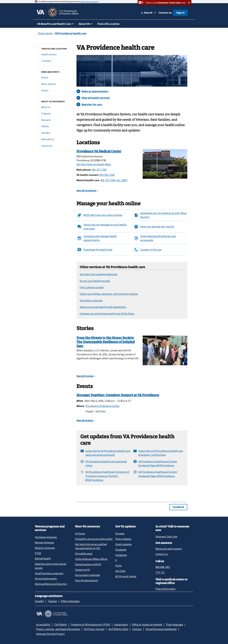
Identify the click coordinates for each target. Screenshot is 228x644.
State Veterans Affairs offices (91, 559)
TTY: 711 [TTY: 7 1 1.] (160, 572)
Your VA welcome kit (87, 580)
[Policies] (56, 126)
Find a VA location (165, 589)
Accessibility (43, 625)
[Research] (56, 120)
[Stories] (56, 91)
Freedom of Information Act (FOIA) (90, 625)
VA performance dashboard (161, 629)
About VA (84, 24)
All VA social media (126, 576)
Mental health (43, 559)
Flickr (119, 566)
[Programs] (56, 114)
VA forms (80, 534)
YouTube (120, 571)
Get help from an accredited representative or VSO (91, 546)
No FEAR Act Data (118, 629)
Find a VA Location (108, 24)
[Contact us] (56, 146)
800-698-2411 (163, 567)
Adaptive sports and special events (51, 566)
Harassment (121, 625)
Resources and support (169, 549)
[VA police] (56, 133)
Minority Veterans (45, 548)
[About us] (56, 107)
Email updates (123, 544)
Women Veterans (44, 543)
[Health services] (56, 55)
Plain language (175, 625)
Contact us (165, 13)
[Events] (56, 78)
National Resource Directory (51, 584)
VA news (120, 534)
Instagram (121, 555)
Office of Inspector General (147, 625)
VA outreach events (46, 579)
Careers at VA (82, 570)
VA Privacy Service (94, 629)
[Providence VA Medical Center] (165, 164)
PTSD (38, 553)
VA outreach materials (88, 575)
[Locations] (56, 61)
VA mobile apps (84, 554)
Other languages (70, 601)
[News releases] (56, 84)
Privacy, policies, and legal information (58, 629)
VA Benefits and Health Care (54, 24)
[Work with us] (56, 139)
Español (39, 601)
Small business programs (49, 573)
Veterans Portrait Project (50, 634)
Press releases (123, 539)
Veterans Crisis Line (166, 537)
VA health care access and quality (94, 539)
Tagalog (52, 601)
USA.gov (137, 629)
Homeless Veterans (46, 537)
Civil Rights (61, 625)
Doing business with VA (88, 564)
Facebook (121, 550)
